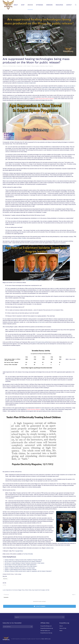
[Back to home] (8, 5)
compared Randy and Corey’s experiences (20, 97)
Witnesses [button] (39, 5)
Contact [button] (69, 5)
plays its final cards (40, 322)
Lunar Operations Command (10, 590)
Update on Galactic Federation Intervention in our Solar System (20, 568)
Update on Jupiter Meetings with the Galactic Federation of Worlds (20, 570)
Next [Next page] (74, 595)
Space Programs (49, 66)
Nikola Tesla (28, 590)
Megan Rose (21, 590)
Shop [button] (23, 5)
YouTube (25, 554)
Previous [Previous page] (6, 595)
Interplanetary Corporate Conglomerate (26, 83)
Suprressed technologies (38, 590)
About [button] (16, 5)
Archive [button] (30, 5)
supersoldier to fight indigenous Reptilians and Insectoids (56, 88)
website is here (50, 548)
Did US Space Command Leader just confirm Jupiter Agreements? (20, 565)
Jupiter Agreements (7, 178)
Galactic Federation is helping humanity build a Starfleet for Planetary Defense (23, 560)
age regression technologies (49, 91)
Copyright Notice (19, 551)
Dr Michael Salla (12, 66)
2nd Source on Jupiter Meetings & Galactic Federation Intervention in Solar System (24, 563)
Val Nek (47, 590)
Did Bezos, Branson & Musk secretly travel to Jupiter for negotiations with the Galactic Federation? (28, 571)
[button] (76, 5)
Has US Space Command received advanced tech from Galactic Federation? (23, 561)
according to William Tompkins (19, 238)
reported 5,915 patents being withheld (40, 342)
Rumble (31, 554)
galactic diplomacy (41, 66)
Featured (34, 66)
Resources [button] (59, 5)
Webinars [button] (49, 5)
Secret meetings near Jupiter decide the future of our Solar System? (21, 566)
